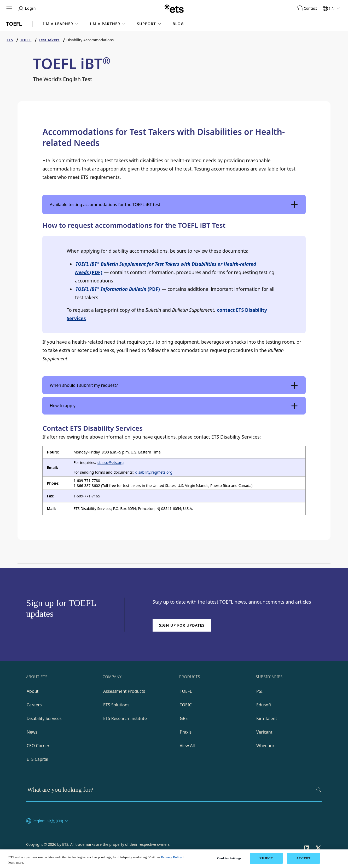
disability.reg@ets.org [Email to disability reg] (154, 472)
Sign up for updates (182, 625)
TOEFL (186, 691)
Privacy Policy (171, 857)
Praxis (186, 732)
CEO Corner (38, 746)
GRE (184, 718)
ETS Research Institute (125, 718)
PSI (259, 691)
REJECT (266, 858)
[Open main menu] (9, 8)
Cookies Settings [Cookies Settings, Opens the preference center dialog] (229, 858)
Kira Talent (267, 718)
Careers (34, 705)
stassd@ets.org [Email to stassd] (111, 463)
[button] (61, 24)
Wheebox (265, 746)
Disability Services (44, 718)
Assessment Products (124, 691)
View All (187, 746)
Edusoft (264, 705)
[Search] (319, 790)
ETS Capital (37, 759)
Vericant (264, 732)
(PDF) (118, 289)
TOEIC (186, 705)
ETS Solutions (116, 705)
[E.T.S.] (174, 8)
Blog (178, 24)
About (33, 691)
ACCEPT (303, 858)
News (32, 732)
